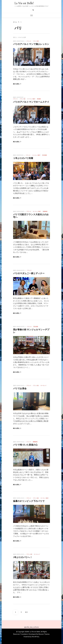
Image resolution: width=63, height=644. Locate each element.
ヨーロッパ (43, 385)
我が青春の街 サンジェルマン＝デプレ (31, 331)
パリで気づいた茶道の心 (25, 445)
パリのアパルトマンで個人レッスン (31, 44)
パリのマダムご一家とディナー (29, 273)
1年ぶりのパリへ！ (23, 557)
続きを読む (17, 84)
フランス (29, 41)
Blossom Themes (44, 634)
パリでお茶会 (20, 389)
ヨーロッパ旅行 (31, 99)
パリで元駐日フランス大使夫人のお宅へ (31, 216)
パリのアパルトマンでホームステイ (31, 102)
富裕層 (39, 99)
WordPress (36, 637)
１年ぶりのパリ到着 (23, 158)
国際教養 (45, 211)
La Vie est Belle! (24, 3)
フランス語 (36, 41)
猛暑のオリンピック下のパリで (29, 501)
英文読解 (45, 155)
